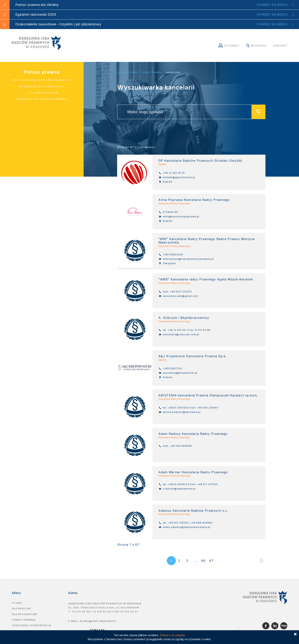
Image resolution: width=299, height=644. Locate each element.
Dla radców (21, 608)
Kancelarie (173, 73)
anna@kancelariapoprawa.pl (179, 217)
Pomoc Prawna (152, 73)
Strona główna (128, 73)
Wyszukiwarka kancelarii (42, 86)
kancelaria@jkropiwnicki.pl (178, 373)
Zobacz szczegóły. (173, 635)
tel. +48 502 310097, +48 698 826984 (185, 523)
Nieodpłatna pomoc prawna (42, 99)
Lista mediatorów (42, 93)
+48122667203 (170, 369)
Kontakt (280, 46)
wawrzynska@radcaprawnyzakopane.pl (186, 259)
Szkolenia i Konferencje (32, 625)
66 (203, 561)
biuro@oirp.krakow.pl (98, 621)
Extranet (229, 46)
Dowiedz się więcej (272, 5)
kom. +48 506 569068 (175, 446)
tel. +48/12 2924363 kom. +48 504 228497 (188, 408)
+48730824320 (171, 255)
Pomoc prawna (42, 72)
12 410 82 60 (102, 612)
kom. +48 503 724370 (175, 292)
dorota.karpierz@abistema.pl (180, 412)
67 (211, 561)
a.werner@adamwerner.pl (177, 489)
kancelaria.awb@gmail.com (178, 296)
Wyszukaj (257, 46)
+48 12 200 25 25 (172, 173)
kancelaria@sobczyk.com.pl (179, 335)
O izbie (17, 603)
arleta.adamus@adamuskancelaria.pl (184, 527)
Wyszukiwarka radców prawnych (42, 80)
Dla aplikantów (24, 614)
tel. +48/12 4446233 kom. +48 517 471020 (188, 484)
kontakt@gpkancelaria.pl (177, 177)
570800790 (168, 212)
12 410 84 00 (81, 612)
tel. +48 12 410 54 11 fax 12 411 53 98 (184, 330)
